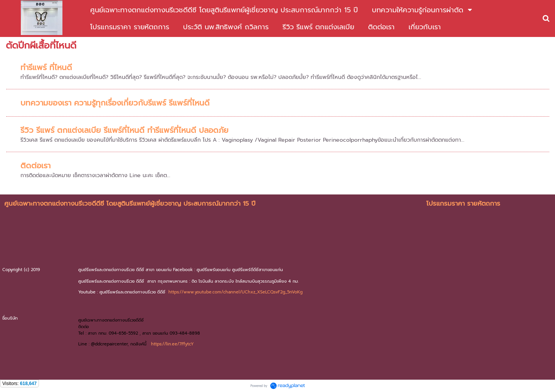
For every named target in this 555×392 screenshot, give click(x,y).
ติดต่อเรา (35, 166)
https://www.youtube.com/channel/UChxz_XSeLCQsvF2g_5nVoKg (235, 292)
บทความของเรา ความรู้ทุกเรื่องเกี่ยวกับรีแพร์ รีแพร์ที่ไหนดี (115, 103)
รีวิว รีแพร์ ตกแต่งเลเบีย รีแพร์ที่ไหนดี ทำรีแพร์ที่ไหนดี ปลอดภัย (124, 130)
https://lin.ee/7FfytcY (172, 344)
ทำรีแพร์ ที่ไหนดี (46, 67)
